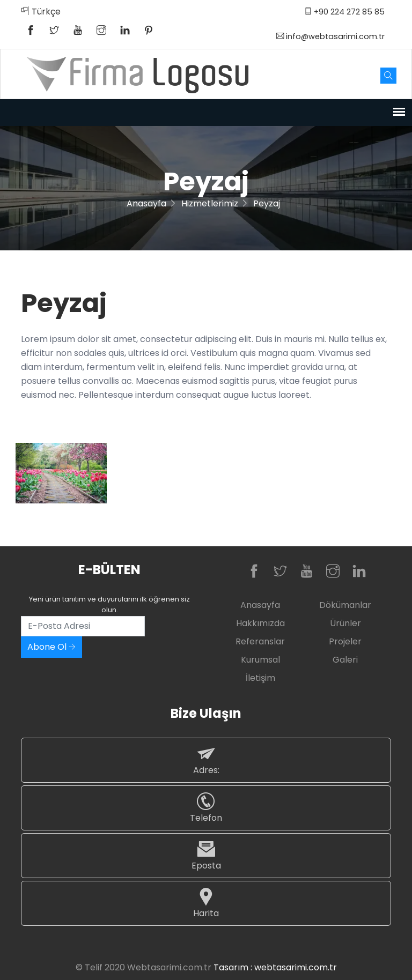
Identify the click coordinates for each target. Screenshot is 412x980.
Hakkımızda (260, 623)
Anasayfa (146, 203)
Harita (206, 903)
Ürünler (345, 623)
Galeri (345, 660)
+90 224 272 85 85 (344, 12)
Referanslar (260, 641)
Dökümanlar (345, 605)
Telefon (206, 808)
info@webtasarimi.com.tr (330, 36)
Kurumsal (260, 660)
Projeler (345, 641)
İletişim (260, 678)
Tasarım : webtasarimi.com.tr (275, 967)
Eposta (206, 855)
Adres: (206, 760)
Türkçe (41, 12)
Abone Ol (51, 647)
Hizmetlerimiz (210, 203)
